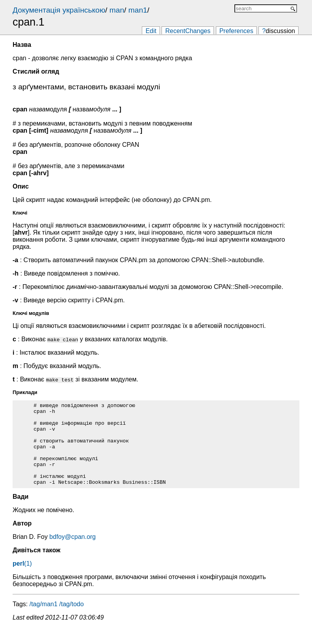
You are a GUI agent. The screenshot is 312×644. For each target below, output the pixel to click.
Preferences (236, 31)
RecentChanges (188, 31)
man (117, 10)
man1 (138, 10)
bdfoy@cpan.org (72, 553)
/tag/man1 (44, 621)
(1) (22, 580)
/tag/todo (71, 621)
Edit (151, 31)
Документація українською (59, 10)
